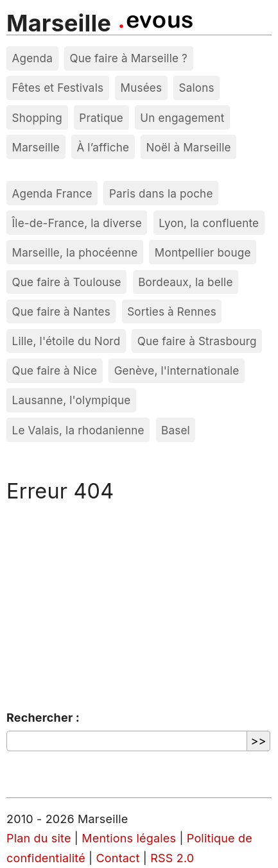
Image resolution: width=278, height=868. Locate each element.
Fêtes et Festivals (58, 88)
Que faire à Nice (55, 370)
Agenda (33, 58)
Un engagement (182, 118)
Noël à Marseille (189, 147)
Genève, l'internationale (177, 370)
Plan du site (39, 838)
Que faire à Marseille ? (128, 58)
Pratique (101, 118)
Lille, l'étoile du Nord (66, 341)
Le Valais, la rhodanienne (78, 430)
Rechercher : (43, 718)
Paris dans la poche (161, 193)
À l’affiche (103, 147)
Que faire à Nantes (61, 311)
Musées (142, 88)
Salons (197, 88)
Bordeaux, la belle (185, 282)
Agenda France (52, 193)
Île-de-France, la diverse (77, 223)
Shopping (37, 118)
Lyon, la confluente (209, 223)
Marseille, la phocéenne (75, 252)
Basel (176, 430)
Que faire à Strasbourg (197, 341)
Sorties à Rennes (172, 311)
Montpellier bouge (203, 252)
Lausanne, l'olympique (72, 400)
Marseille (59, 23)
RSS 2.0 (172, 858)
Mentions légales (129, 838)
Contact (118, 858)
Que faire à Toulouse (67, 282)
